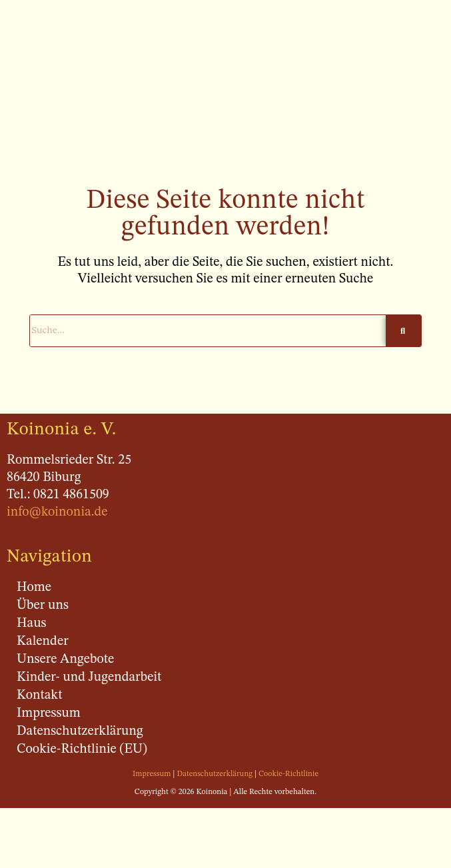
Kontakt (39, 695)
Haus (31, 624)
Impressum (49, 713)
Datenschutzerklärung (80, 731)
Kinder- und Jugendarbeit (89, 677)
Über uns (43, 606)
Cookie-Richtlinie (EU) (82, 749)
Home (34, 588)
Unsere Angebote (65, 659)
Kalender (43, 642)
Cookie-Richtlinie (288, 774)
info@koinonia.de (57, 512)
